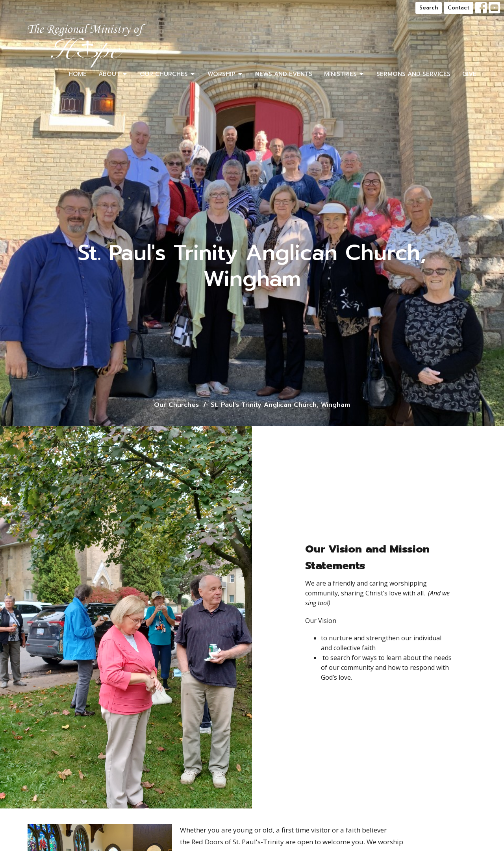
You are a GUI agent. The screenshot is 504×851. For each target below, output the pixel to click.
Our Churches (168, 74)
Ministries (344, 74)
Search (429, 8)
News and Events (284, 74)
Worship (225, 74)
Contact (459, 8)
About (113, 74)
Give (469, 74)
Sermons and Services (413, 74)
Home (78, 74)
